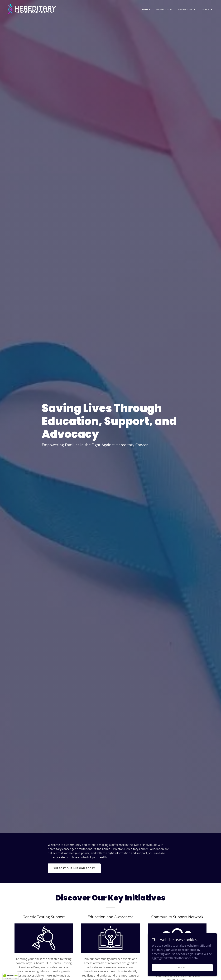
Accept (182, 968)
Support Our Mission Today (74, 868)
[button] (164, 10)
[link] (32, 9)
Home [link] (146, 9)
